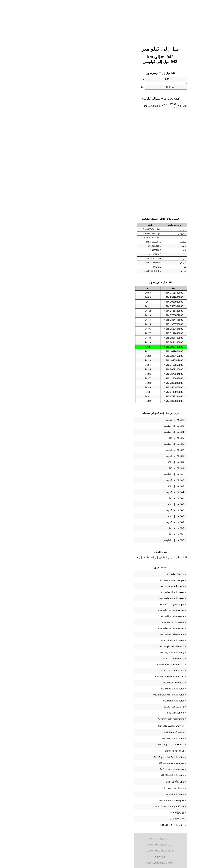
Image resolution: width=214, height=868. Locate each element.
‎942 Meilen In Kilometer (118, 598)
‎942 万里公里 (124, 813)
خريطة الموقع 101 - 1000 (107, 845)
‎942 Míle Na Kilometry (119, 586)
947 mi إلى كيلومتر (121, 510)
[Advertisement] (107, 21)
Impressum (107, 857)
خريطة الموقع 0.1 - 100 (107, 839)
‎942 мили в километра (118, 580)
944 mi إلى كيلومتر (121, 492)
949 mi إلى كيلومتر (121, 522)
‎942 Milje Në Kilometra (119, 775)
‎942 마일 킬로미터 (121, 751)
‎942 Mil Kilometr (122, 713)
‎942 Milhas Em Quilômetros (116, 677)
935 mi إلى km (123, 438)
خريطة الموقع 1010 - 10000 (107, 851)
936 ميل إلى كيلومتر (120, 444)
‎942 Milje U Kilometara (119, 635)
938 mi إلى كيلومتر (121, 456)
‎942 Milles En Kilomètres (118, 628)
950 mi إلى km (123, 528)
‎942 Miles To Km (122, 574)
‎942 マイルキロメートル (118, 745)
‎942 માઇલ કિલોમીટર (120, 788)
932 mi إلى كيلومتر (121, 420)
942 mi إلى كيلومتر (121, 480)
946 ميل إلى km (122, 504)
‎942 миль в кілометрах (118, 801)
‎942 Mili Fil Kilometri (120, 659)
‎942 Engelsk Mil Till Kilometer (115, 695)
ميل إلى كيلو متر (107, 49)
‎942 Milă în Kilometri (120, 683)
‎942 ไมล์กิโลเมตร (122, 782)
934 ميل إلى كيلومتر (120, 432)
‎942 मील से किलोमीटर (121, 732)
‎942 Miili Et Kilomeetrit (119, 616)
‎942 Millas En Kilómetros (118, 610)
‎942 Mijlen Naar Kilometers (117, 665)
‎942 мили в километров (118, 763)
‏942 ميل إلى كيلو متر (120, 707)
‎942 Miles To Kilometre (119, 825)
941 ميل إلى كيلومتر (120, 474)
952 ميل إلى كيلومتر (120, 540)
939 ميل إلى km (122, 462)
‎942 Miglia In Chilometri (118, 647)
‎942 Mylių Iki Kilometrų (119, 653)
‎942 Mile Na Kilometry (119, 671)
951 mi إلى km (123, 534)
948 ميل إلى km (122, 516)
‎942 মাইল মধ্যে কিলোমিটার (118, 719)
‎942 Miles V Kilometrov (119, 769)
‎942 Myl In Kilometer (120, 701)
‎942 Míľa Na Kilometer (119, 689)
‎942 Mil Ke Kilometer (120, 739)
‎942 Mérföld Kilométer (119, 641)
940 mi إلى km (123, 468)
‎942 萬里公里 (124, 819)
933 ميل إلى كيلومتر (120, 426)
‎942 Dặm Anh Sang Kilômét (116, 807)
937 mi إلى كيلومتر (121, 450)
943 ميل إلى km (122, 486)
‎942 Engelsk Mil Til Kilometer (116, 757)
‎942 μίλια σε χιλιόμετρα (119, 604)
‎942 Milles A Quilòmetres (118, 726)
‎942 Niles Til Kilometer (119, 592)
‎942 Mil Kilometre (122, 795)
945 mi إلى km (123, 498)
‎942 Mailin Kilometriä (120, 622)
